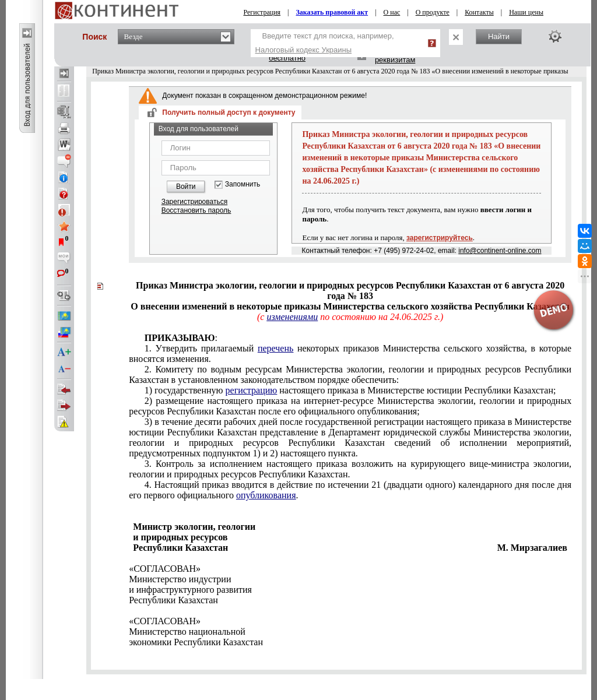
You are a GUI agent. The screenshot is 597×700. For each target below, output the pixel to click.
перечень (275, 348)
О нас (392, 12)
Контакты (479, 12)
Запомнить (243, 184)
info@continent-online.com (500, 251)
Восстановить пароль (196, 210)
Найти (499, 36)
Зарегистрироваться (194, 202)
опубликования (266, 495)
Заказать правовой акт (332, 12)
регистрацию (252, 390)
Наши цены (526, 12)
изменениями (292, 317)
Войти (186, 187)
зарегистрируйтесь (440, 238)
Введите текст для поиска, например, (325, 43)
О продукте (433, 12)
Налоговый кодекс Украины (304, 50)
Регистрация (262, 12)
